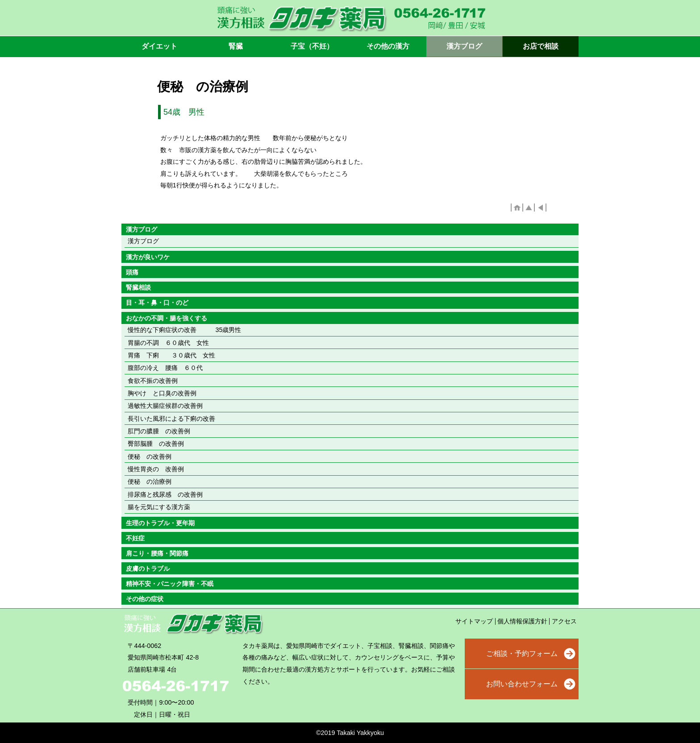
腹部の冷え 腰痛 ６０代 (165, 368)
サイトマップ (474, 621)
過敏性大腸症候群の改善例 (165, 406)
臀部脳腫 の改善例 (156, 444)
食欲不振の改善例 (153, 381)
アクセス (564, 621)
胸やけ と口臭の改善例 (162, 393)
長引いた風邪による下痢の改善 (171, 419)
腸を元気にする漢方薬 (159, 507)
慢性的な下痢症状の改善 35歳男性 (184, 330)
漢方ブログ (143, 241)
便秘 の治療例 (150, 481)
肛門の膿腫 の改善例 (159, 431)
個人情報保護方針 (522, 621)
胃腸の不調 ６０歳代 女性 (168, 343)
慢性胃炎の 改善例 (156, 469)
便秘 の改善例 (150, 457)
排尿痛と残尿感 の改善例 (165, 494)
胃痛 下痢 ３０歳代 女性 (171, 355)
